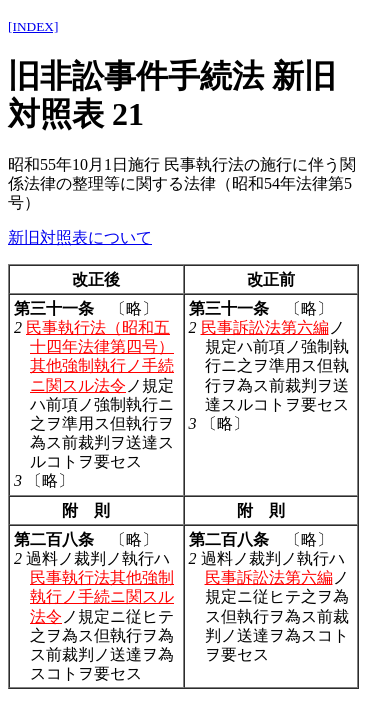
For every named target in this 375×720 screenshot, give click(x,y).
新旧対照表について (80, 237)
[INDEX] (33, 26)
